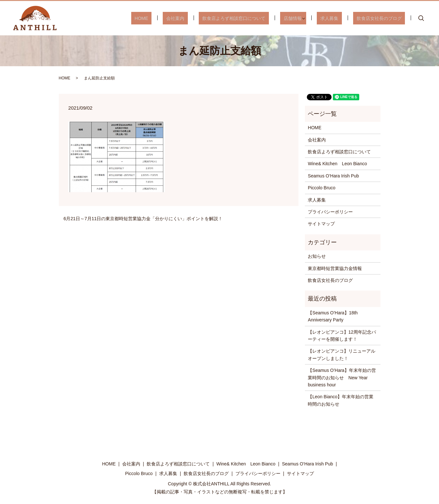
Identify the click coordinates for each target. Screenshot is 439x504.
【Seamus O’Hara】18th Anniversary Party (333, 316)
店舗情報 (306, 18)
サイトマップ (321, 224)
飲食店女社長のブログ (382, 18)
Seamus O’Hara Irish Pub (333, 176)
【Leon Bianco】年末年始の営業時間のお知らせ (341, 400)
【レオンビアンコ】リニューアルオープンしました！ (342, 355)
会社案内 (203, 18)
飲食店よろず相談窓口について (255, 18)
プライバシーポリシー (330, 212)
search (421, 18)
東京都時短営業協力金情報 (335, 268)
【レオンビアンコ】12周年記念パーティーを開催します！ (342, 336)
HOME (176, 18)
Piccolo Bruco (322, 188)
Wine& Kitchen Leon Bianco (337, 164)
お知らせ (317, 256)
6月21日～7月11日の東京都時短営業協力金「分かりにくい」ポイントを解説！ (143, 219)
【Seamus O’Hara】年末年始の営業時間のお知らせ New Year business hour (342, 378)
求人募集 (340, 18)
